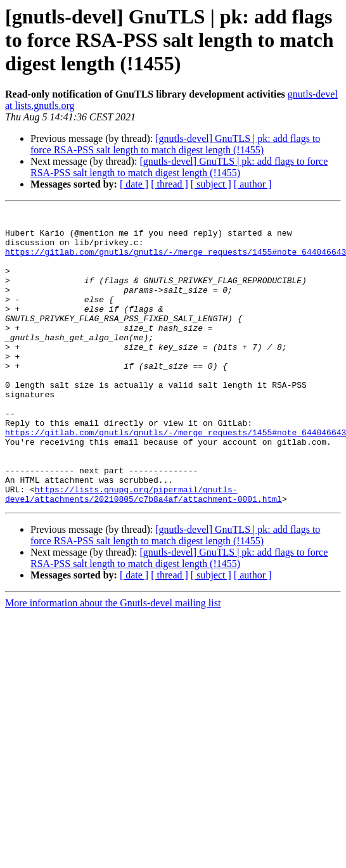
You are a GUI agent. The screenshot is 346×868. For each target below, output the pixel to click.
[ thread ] (170, 184)
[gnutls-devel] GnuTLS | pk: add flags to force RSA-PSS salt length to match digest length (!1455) (175, 144)
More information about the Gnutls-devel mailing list (113, 662)
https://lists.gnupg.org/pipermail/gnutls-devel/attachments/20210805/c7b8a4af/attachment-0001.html (144, 552)
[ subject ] (211, 184)
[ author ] (253, 184)
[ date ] (134, 184)
